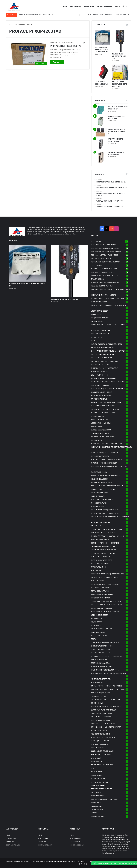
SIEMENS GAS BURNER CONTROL (103, 646)
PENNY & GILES (97, 426)
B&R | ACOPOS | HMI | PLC (100, 318)
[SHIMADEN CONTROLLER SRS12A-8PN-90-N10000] (101, 132)
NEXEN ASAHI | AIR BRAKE (100, 660)
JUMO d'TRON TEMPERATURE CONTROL (105, 643)
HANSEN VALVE (96, 792)
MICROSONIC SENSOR (99, 636)
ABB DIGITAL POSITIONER (100, 420)
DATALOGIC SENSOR (98, 632)
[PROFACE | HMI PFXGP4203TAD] (28, 54)
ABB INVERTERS (97, 440)
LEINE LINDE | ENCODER (100, 615)
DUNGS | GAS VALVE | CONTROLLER (103, 710)
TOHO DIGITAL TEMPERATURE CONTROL (105, 513)
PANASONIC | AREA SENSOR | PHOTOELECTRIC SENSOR (111, 325)
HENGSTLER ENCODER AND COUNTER (104, 577)
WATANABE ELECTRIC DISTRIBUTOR (104, 550)
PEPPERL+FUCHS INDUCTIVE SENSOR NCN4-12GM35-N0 (102, 50)
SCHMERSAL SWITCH (98, 779)
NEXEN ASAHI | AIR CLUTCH (101, 693)
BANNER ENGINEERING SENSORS (103, 482)
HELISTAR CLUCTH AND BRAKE (102, 629)
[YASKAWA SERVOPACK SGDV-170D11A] (101, 144)
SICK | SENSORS (97, 265)
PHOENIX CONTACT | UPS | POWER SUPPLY (106, 402)
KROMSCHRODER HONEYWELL (102, 396)
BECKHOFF (95, 341)
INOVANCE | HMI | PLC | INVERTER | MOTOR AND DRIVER (111, 289)
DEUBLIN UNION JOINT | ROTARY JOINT (105, 510)
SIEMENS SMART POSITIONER (102, 667)
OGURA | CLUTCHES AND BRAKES (103, 751)
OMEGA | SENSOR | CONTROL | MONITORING (107, 686)
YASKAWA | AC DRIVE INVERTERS (103, 437)
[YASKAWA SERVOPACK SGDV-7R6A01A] (101, 157)
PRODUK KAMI (89, 7)
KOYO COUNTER (96, 806)
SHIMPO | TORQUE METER (100, 741)
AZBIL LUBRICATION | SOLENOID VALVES (105, 612)
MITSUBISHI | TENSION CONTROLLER (104, 463)
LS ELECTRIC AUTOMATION (101, 557)
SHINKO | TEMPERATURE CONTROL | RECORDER (108, 536)
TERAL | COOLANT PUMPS (100, 591)
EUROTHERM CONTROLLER (101, 588)
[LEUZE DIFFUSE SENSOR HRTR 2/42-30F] (120, 41)
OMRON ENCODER (97, 809)
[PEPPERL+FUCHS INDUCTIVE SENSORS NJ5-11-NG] (120, 72)
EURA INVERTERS (97, 683)
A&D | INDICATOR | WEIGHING (101, 734)
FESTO (93, 639)
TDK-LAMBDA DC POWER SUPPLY (102, 765)
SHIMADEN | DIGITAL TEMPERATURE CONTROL (107, 529)
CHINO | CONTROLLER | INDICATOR (103, 489)
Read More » (57, 62)
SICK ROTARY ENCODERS (100, 365)
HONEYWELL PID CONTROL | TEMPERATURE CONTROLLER (111, 447)
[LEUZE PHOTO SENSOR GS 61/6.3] (103, 72)
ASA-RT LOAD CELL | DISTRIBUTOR (103, 737)
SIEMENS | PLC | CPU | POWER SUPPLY (104, 368)
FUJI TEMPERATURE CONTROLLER (103, 406)
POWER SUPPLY (97, 622)
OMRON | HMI (96, 526)
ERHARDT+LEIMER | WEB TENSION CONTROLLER (108, 382)
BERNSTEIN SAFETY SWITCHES (102, 789)
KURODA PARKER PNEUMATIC (102, 720)
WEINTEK (94, 813)
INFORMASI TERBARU (104, 7)
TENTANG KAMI (75, 7)
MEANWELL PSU (97, 775)
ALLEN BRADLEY (97, 619)
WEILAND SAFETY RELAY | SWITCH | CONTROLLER (109, 673)
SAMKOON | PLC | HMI (99, 696)
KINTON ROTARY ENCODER (100, 782)
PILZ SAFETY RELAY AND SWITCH (103, 272)
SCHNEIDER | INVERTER (99, 372)
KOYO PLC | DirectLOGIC (99, 479)
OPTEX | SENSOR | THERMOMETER (103, 546)
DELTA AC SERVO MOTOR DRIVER (103, 354)
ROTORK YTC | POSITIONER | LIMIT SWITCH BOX (108, 574)
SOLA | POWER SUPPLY (99, 731)
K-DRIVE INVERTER (97, 803)
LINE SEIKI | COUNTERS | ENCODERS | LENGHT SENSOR (110, 517)
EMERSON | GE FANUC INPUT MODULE (104, 276)
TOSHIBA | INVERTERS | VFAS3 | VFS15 (104, 255)
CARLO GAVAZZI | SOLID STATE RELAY (104, 717)
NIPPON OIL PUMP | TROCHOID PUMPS (105, 361)
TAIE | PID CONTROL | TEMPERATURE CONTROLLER (109, 466)
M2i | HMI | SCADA (98, 581)
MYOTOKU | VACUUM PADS (101, 744)
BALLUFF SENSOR (97, 279)
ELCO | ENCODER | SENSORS (101, 430)
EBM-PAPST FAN (97, 314)
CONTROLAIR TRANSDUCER (101, 385)
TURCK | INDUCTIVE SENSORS (102, 560)
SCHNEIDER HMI (97, 703)
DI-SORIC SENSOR (97, 748)
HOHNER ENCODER (98, 496)
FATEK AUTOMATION (98, 567)
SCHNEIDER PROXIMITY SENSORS (103, 553)
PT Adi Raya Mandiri (58, 43)
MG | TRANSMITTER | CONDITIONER (108, 298)
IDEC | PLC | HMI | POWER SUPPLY (103, 334)
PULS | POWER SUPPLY (99, 472)
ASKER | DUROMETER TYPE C (101, 679)
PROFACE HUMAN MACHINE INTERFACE (105, 248)
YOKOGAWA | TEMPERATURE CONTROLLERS (107, 460)
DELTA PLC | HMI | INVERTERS (101, 358)
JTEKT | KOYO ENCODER (100, 311)
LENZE (93, 768)
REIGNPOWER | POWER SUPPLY (102, 594)
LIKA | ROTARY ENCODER (100, 375)
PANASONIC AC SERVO (99, 399)
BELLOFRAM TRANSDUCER (101, 653)
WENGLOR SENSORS (98, 506)
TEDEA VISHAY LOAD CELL (100, 663)
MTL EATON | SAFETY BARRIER (102, 500)
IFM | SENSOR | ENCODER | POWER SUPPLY (106, 252)
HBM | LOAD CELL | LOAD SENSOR (103, 724)
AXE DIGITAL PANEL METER (106, 476)
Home (12, 25)
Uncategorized (96, 758)
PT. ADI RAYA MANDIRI (38, 861)
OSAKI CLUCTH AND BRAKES (101, 649)
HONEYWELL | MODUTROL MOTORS (104, 295)
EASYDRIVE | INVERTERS (100, 493)
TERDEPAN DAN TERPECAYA (75, 861)
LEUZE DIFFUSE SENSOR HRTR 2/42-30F (119, 56)
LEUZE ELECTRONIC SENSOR (101, 258)
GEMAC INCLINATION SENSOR (102, 608)
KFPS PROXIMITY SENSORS (101, 598)
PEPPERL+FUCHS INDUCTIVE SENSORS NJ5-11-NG (120, 84)
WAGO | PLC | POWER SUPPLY (101, 330)
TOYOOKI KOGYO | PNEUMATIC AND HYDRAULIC (108, 389)
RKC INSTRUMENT (98, 416)
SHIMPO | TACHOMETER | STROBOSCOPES (106, 601)
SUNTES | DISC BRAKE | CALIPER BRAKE (105, 584)
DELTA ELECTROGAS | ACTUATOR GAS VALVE (107, 605)
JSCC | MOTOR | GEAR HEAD (101, 423)
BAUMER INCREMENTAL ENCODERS (104, 378)
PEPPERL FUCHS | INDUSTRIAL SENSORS (105, 262)
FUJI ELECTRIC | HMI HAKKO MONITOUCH (106, 245)
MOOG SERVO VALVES (99, 503)
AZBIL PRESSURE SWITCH (100, 540)
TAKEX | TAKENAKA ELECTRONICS (103, 533)
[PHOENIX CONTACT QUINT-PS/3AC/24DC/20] (101, 121)
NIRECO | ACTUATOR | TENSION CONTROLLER (107, 486)
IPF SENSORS (96, 625)
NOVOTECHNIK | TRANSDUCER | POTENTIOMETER (108, 305)
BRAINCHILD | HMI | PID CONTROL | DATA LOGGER (108, 689)
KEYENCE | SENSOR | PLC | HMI (102, 286)
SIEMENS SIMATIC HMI (99, 302)
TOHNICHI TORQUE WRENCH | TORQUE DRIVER (107, 656)
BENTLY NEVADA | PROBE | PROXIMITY (105, 453)
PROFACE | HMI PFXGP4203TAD (66, 46)
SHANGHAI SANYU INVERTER (101, 433)
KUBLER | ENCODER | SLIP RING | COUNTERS (106, 344)
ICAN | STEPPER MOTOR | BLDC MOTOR (105, 670)
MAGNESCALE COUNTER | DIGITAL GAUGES (106, 707)
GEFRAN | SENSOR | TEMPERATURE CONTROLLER (108, 700)
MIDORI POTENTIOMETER (100, 564)
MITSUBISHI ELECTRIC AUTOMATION (104, 269)
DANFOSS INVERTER (98, 785)
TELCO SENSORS (97, 337)
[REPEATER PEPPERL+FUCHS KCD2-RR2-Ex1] (101, 110)
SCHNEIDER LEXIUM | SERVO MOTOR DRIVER (107, 444)
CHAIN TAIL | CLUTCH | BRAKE (102, 392)
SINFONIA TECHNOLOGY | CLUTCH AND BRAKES (108, 351)
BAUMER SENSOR (97, 321)
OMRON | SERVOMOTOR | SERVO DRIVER (105, 409)
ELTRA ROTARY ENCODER (100, 456)
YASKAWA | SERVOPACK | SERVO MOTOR (105, 283)
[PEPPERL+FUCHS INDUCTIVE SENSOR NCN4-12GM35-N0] (103, 38)
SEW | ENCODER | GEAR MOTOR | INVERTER (106, 727)
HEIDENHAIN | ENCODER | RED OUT (103, 348)
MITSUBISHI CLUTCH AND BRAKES (103, 413)
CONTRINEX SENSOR (98, 796)
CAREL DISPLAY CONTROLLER (102, 713)
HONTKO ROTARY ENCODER (101, 755)
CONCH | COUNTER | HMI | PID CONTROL (105, 543)
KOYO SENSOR (96, 570)
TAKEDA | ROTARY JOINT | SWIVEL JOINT (105, 799)
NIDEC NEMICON (97, 772)
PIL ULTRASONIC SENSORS (101, 522)
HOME (65, 7)
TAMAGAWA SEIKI (97, 761)
